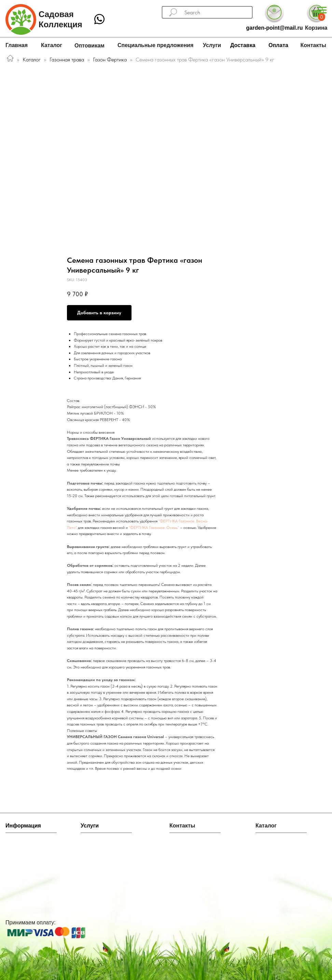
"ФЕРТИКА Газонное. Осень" (154, 528)
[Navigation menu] (322, 10)
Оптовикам (89, 46)
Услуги (212, 45)
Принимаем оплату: (31, 923)
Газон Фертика (110, 60)
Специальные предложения (155, 45)
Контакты (313, 45)
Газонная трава (67, 60)
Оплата (278, 45)
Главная (17, 45)
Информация (23, 826)
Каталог (52, 45)
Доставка (243, 45)
